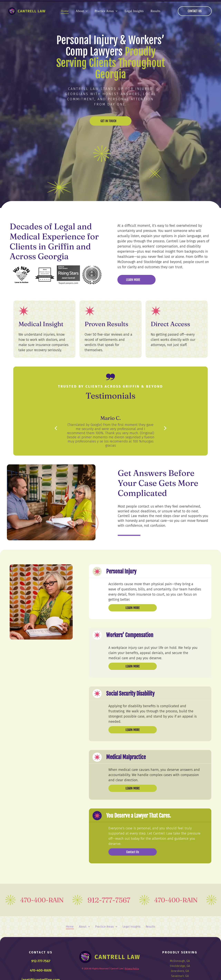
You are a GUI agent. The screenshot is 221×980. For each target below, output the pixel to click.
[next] (165, 428)
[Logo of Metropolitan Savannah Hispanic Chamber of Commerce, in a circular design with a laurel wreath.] (92, 275)
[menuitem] (65, 11)
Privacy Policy (132, 969)
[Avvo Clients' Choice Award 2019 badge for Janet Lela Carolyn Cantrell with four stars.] (45, 275)
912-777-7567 (41, 961)
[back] (56, 428)
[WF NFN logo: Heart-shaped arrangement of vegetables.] (21, 275)
